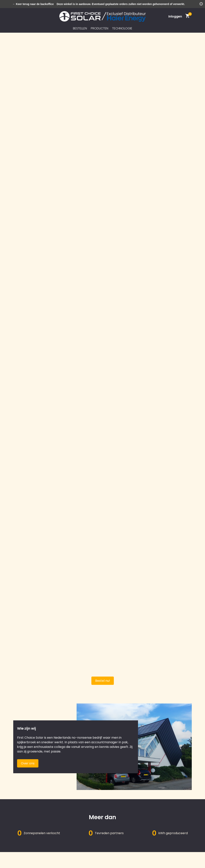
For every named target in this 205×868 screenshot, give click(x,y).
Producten (100, 28)
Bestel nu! (103, 681)
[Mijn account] (175, 16)
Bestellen (80, 28)
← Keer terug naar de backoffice (33, 4)
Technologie (122, 28)
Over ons (28, 763)
